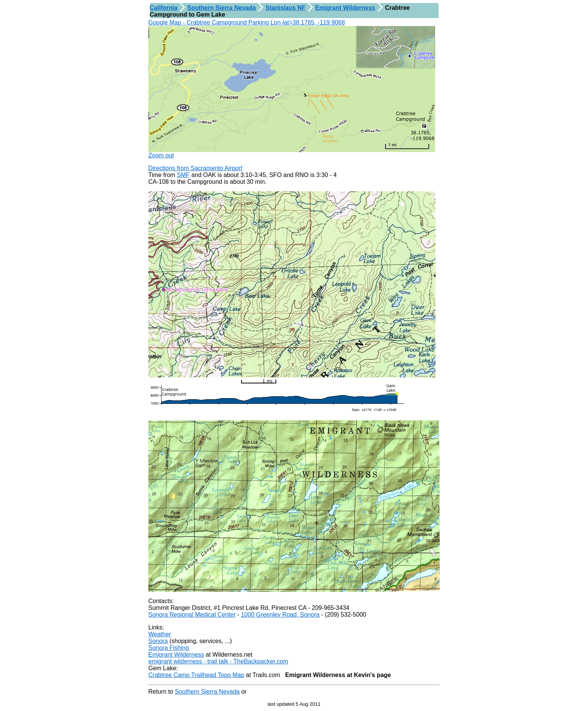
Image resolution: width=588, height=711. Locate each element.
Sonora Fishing (169, 648)
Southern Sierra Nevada (221, 8)
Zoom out (161, 155)
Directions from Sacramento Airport (195, 168)
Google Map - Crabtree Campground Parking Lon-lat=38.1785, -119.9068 (247, 22)
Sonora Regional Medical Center (192, 615)
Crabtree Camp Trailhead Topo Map (196, 675)
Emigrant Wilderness (345, 8)
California (164, 8)
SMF (183, 175)
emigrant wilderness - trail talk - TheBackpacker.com (218, 661)
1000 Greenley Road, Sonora (280, 615)
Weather (160, 634)
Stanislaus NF (286, 8)
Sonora (158, 641)
